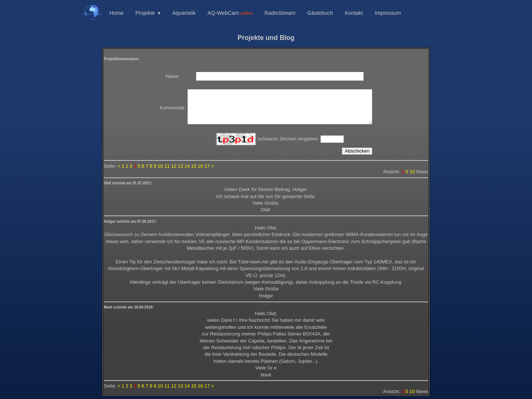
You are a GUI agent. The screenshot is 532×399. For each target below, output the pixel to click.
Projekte (145, 13)
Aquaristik (184, 13)
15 (194, 166)
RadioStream (280, 13)
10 (160, 166)
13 (180, 166)
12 (174, 166)
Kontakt (354, 13)
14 (187, 166)
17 (207, 166)
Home (116, 13)
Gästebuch (320, 13)
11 (167, 166)
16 (200, 166)
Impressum (388, 13)
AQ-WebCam (230, 13)
